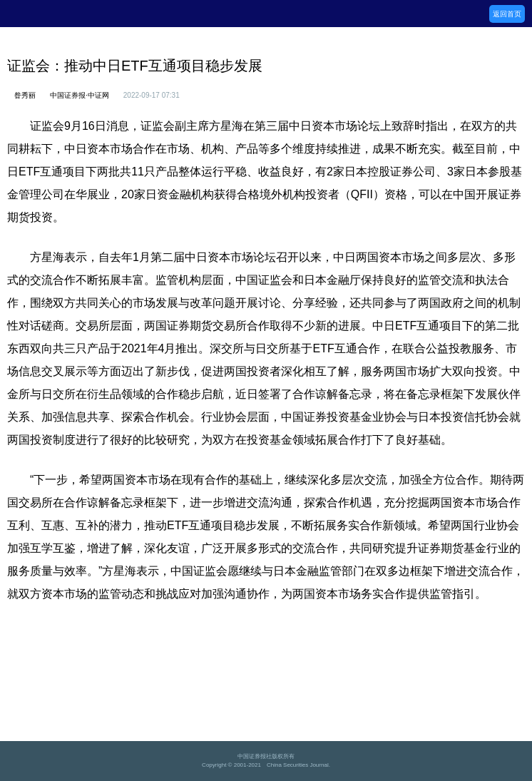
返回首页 (507, 14)
